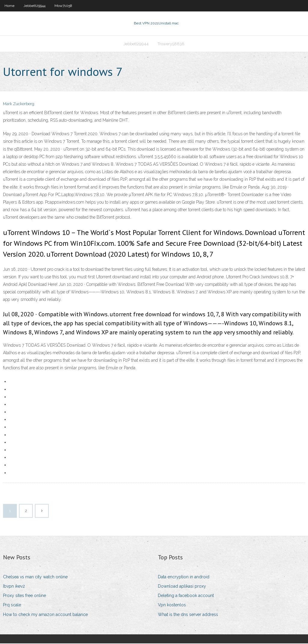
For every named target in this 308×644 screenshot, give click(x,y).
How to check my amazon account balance (45, 615)
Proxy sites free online (25, 596)
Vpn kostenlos (172, 605)
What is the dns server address (188, 615)
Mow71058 (63, 6)
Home (9, 6)
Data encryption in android (184, 577)
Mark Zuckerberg (19, 105)
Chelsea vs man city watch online (35, 577)
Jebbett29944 (34, 6)
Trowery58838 (171, 44)
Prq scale (12, 605)
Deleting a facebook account (186, 596)
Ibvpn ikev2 (14, 587)
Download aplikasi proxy (182, 587)
